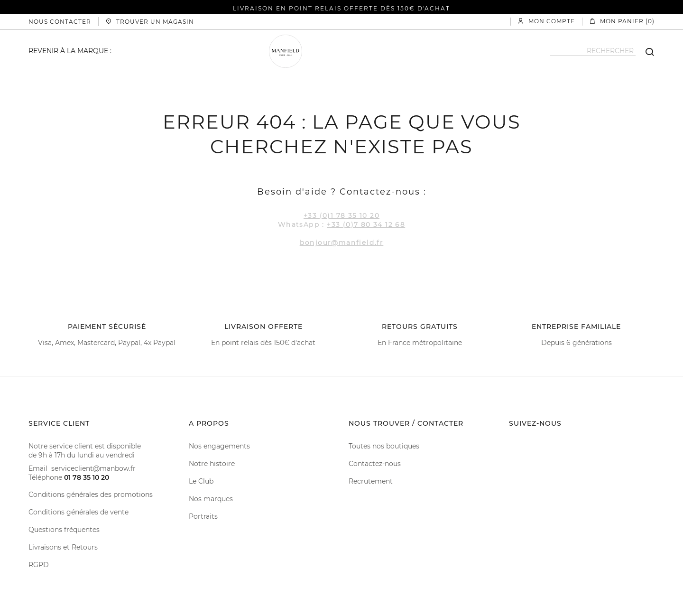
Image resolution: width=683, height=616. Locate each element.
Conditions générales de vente (78, 512)
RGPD (39, 565)
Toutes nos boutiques (384, 446)
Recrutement (371, 481)
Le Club (201, 481)
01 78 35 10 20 (87, 477)
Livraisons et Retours (63, 547)
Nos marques (211, 499)
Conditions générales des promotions (91, 495)
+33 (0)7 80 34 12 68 (366, 224)
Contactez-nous (375, 464)
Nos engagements (219, 446)
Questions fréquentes (64, 530)
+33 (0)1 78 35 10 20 (341, 215)
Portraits (203, 516)
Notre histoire (212, 464)
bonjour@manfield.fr (342, 243)
